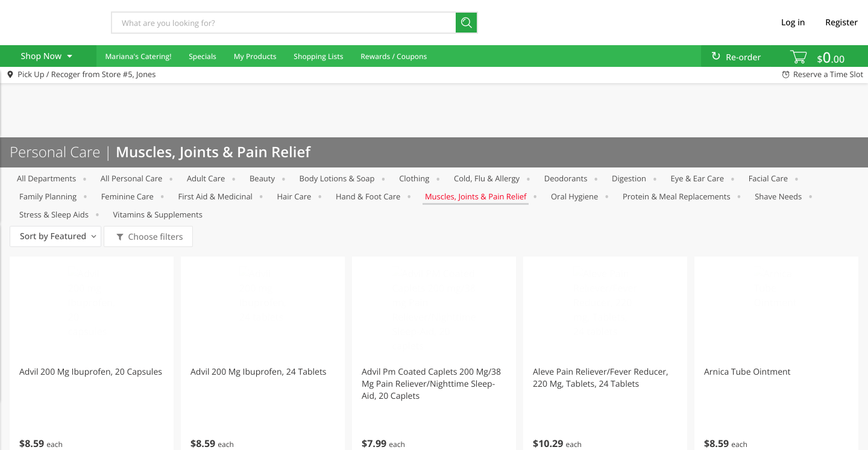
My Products (255, 56)
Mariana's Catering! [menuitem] (138, 56)
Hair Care (294, 196)
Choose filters (155, 237)
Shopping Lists (318, 56)
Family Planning (48, 196)
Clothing (414, 178)
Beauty (262, 178)
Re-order (743, 58)
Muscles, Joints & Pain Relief (476, 196)
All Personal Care (132, 178)
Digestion (629, 178)
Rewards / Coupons (394, 56)
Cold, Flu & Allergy (487, 178)
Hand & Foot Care (368, 196)
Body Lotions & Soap (337, 178)
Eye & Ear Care (697, 178)
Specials (203, 56)
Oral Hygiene (574, 196)
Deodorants (566, 178)
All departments (46, 178)
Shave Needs (778, 196)
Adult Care (206, 178)
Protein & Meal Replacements (677, 196)
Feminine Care (127, 196)
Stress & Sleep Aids (54, 214)
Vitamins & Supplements (158, 214)
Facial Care (768, 178)
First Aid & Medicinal (215, 196)
